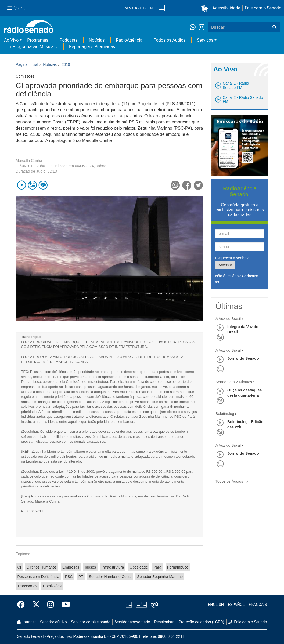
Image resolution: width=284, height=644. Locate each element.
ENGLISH (216, 605)
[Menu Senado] (17, 8)
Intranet (27, 622)
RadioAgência (129, 40)
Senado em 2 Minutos (234, 382)
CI (19, 567)
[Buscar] (275, 27)
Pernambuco (178, 567)
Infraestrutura (113, 567)
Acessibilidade (227, 8)
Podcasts (69, 40)
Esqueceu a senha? (232, 258)
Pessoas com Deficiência (38, 577)
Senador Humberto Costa (110, 577)
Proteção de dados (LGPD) (202, 622)
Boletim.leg (225, 414)
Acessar (225, 265)
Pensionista (164, 622)
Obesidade (139, 567)
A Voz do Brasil (228, 319)
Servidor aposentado (132, 622)
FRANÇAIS (258, 605)
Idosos (90, 567)
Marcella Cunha (29, 161)
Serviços (205, 40)
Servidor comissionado (91, 622)
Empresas (71, 567)
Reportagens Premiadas (92, 47)
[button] (206, 8)
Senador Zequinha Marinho (160, 577)
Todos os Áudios (170, 40)
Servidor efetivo (53, 622)
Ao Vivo (11, 40)
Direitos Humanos (42, 567)
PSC (69, 577)
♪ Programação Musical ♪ (34, 47)
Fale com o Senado (263, 8)
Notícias (97, 40)
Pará (157, 567)
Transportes (27, 586)
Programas (38, 40)
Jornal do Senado (243, 358)
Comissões (52, 586)
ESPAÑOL (236, 605)
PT (81, 577)
